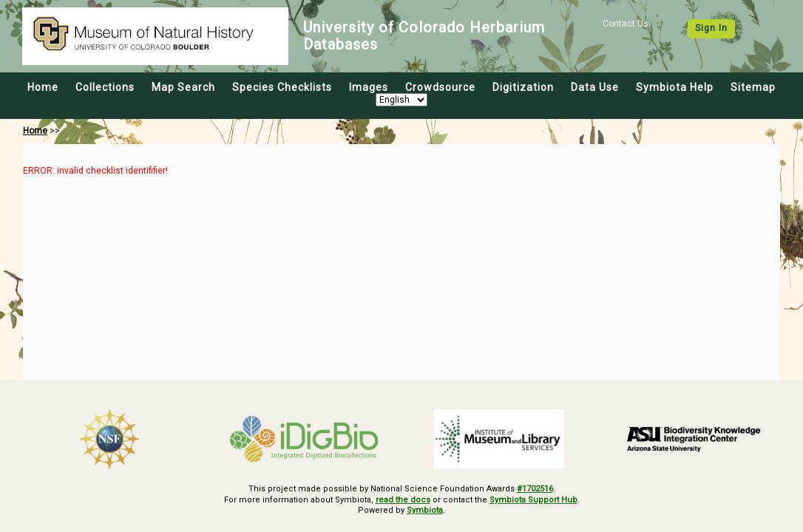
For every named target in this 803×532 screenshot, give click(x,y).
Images (369, 87)
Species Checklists (282, 87)
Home (43, 87)
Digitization (523, 87)
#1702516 (535, 489)
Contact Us (626, 24)
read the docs (403, 500)
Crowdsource (440, 87)
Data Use (595, 87)
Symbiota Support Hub (533, 500)
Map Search (183, 87)
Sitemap (753, 87)
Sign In (711, 28)
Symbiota (425, 510)
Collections (105, 87)
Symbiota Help (675, 87)
